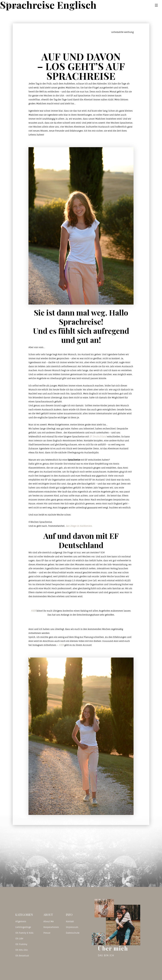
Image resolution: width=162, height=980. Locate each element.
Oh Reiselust (22, 956)
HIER (33, 611)
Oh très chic (22, 950)
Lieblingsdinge (23, 927)
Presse (47, 933)
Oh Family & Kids (24, 933)
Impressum (72, 927)
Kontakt (70, 921)
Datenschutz (73, 933)
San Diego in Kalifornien (79, 526)
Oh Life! (19, 939)
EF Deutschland (98, 437)
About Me (49, 921)
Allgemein (21, 921)
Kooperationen (51, 927)
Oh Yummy (21, 944)
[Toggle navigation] (156, 5)
